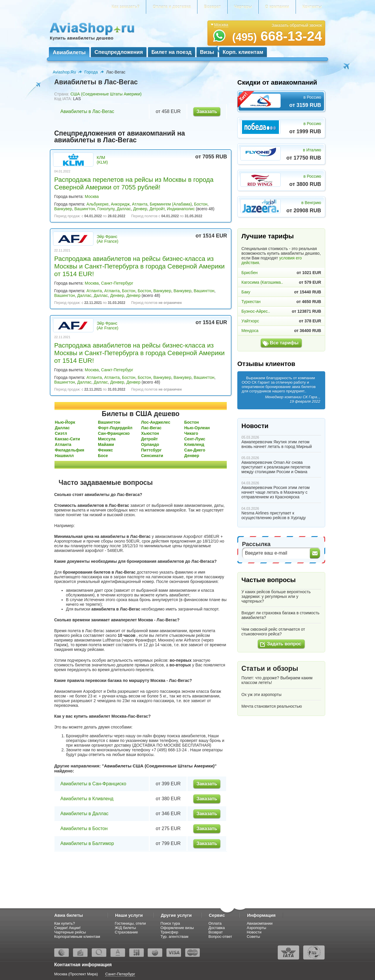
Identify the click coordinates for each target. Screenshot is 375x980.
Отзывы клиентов (266, 364)
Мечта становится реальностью (272, 706)
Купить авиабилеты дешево (82, 38)
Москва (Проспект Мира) (76, 974)
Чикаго (191, 433)
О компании (277, 7)
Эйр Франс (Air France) (108, 239)
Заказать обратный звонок (297, 25)
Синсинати (152, 456)
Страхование (126, 932)
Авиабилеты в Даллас (84, 814)
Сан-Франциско (114, 433)
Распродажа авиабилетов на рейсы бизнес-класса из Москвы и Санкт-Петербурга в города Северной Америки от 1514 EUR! (139, 266)
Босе (103, 456)
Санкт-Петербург (117, 283)
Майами (106, 444)
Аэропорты (256, 928)
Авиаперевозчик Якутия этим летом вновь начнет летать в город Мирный (277, 444)
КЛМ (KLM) (102, 160)
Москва (92, 196)
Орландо (150, 444)
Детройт (157, 209)
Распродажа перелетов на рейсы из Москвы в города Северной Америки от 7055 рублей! (134, 183)
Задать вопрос (284, 644)
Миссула (107, 439)
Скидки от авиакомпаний (277, 82)
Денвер (140, 209)
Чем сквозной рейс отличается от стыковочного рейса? (273, 632)
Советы (253, 937)
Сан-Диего (195, 450)
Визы (207, 52)
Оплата (215, 923)
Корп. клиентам (243, 52)
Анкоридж (120, 204)
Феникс (105, 450)
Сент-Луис (195, 439)
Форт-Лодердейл (115, 428)
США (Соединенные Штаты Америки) (106, 94)
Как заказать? (126, 7)
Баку (246, 292)
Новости (255, 426)
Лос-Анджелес (156, 422)
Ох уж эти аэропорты (261, 695)
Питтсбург (151, 450)
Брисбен (249, 273)
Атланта (140, 204)
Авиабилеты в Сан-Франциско (93, 784)
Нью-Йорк (65, 422)
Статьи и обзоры (270, 668)
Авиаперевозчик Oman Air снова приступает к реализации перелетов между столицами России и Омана (276, 467)
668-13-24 (277, 36)
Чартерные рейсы (70, 932)
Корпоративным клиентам (77, 937)
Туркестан (251, 302)
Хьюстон (150, 433)
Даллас (124, 209)
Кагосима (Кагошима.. (262, 282)
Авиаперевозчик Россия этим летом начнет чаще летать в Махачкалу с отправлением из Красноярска (276, 492)
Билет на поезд (172, 52)
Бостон (201, 204)
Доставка (217, 928)
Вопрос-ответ (220, 937)
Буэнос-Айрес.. (256, 311)
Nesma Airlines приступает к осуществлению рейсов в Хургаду (274, 515)
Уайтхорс (250, 321)
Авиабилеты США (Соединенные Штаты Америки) (159, 766)
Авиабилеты (69, 52)
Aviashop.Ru (64, 72)
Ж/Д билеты (125, 928)
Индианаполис (181, 209)
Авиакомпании (260, 923)
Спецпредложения (119, 52)
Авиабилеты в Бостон (84, 828)
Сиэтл (61, 433)
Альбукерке (97, 204)
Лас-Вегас (151, 428)
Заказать (207, 111)
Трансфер (169, 932)
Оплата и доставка (172, 7)
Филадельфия (69, 450)
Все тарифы (284, 343)
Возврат (212, 7)
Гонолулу (106, 209)
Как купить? (65, 923)
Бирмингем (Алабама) (171, 204)
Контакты (312, 7)
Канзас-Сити (67, 439)
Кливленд (194, 444)
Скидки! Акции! (67, 928)
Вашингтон (85, 209)
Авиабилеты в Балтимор (87, 843)
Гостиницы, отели (130, 923)
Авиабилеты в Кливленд (87, 799)
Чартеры (243, 7)
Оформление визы (177, 928)
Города (91, 72)
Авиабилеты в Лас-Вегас (87, 111)
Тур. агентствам (174, 937)
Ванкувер (63, 209)
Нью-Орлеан (197, 428)
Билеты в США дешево (140, 414)
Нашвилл (64, 456)
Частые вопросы (269, 580)
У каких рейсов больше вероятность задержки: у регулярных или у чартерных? (276, 596)
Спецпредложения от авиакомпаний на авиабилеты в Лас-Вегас (120, 137)
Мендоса (250, 331)
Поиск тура (170, 923)
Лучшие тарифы (268, 236)
